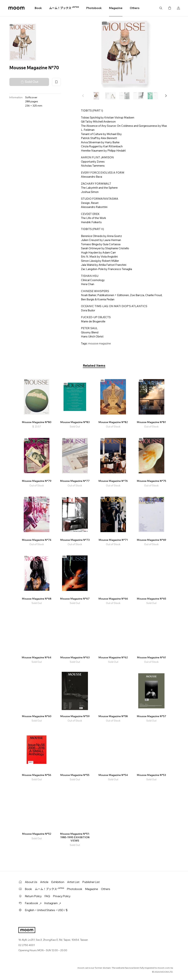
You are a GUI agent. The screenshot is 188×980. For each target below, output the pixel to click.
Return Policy (33, 896)
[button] (166, 96)
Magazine (116, 8)
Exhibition (58, 882)
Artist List (73, 882)
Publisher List (91, 882)
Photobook (94, 8)
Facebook (33, 903)
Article (44, 882)
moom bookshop (16, 8)
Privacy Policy (62, 896)
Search (161, 8)
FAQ (47, 896)
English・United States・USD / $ (46, 910)
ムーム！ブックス (64, 8)
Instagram (53, 903)
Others (135, 8)
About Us (31, 882)
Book (38, 8)
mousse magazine (100, 343)
